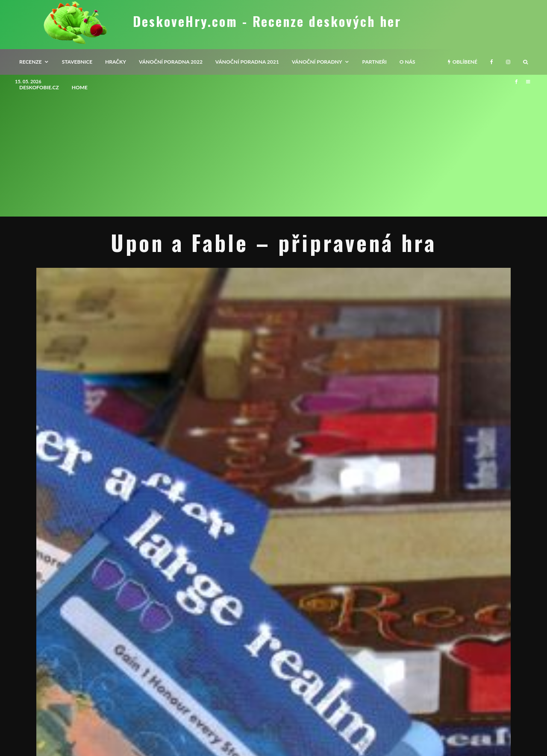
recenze (31, 62)
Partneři (375, 62)
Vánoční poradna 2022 (171, 62)
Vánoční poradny (317, 62)
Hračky (116, 62)
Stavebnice (77, 62)
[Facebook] (492, 62)
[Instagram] (508, 62)
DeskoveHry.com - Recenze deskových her (267, 21)
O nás (407, 62)
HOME (80, 87)
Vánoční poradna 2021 (247, 62)
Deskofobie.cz (39, 87)
